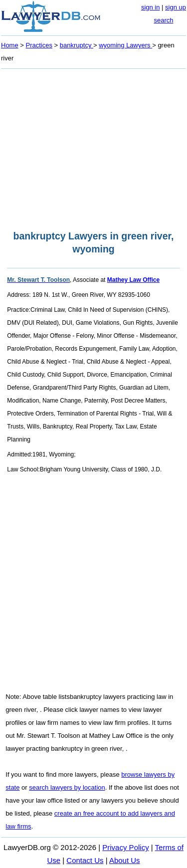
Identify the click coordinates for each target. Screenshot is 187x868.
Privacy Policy (125, 847)
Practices (39, 45)
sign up (176, 7)
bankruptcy (77, 45)
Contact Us (85, 860)
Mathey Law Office (133, 280)
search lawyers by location (67, 787)
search (163, 20)
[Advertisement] (93, 147)
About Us (125, 860)
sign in (151, 7)
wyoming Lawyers (125, 45)
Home (10, 45)
